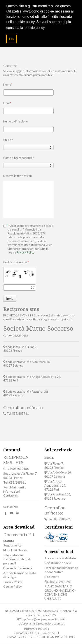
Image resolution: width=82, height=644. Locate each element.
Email (7, 103)
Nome (8, 85)
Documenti (52, 577)
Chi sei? (8, 140)
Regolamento (12, 545)
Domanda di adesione (18, 568)
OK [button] (12, 39)
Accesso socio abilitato (60, 558)
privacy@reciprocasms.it (41, 619)
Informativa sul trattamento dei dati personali (17, 559)
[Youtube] (12, 513)
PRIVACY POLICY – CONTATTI (37, 633)
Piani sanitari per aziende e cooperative (61, 570)
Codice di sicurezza (16, 262)
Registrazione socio (58, 563)
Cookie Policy (12, 586)
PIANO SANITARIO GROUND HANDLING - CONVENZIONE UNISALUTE (60, 593)
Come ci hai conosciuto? (19, 158)
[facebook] (6, 513)
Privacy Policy (25, 252)
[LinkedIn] (18, 513)
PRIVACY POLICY (37, 629)
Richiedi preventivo (58, 581)
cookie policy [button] (35, 28)
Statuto (9, 541)
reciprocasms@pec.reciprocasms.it (41, 623)
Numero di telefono (16, 121)
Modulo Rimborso (15, 550)
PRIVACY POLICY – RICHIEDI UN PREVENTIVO (41, 637)
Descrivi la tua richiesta (18, 176)
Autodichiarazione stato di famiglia (20, 575)
